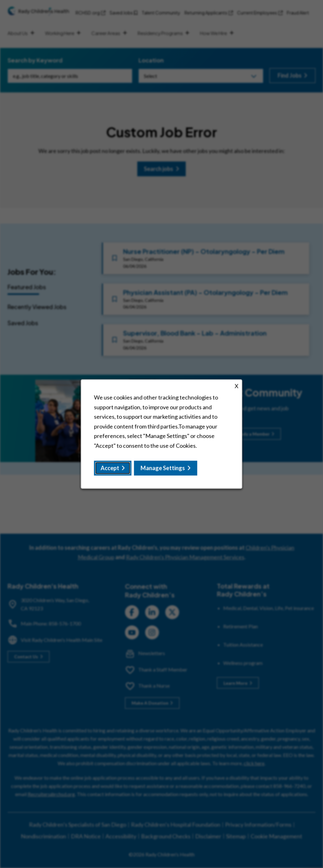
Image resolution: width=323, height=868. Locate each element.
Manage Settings (163, 470)
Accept (112, 470)
